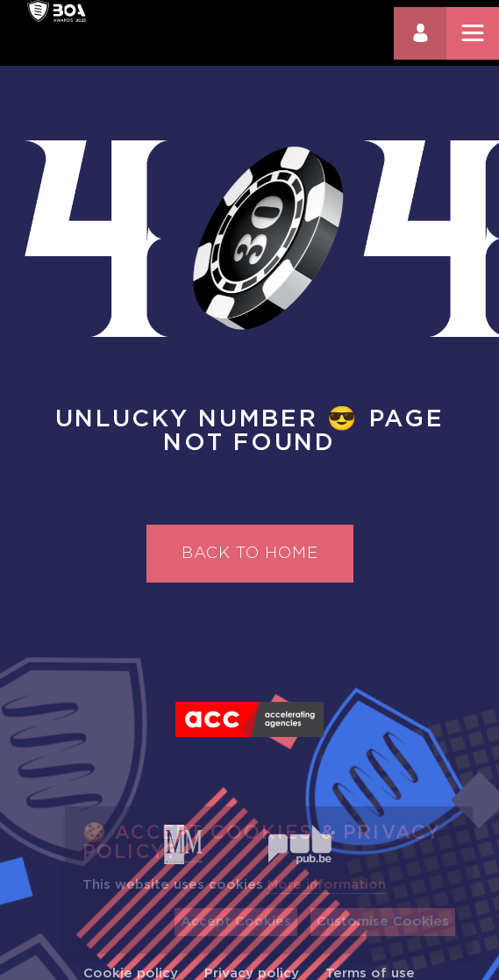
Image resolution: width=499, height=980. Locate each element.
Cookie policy (131, 973)
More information (327, 885)
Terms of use (370, 973)
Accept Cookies (236, 922)
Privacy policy (252, 973)
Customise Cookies (383, 922)
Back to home (250, 554)
